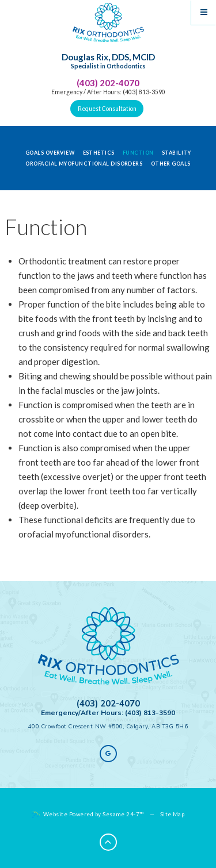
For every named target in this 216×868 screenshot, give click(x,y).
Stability (176, 153)
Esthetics (99, 153)
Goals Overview (50, 153)
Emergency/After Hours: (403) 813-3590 (108, 713)
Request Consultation (107, 109)
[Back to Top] (108, 842)
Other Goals (171, 164)
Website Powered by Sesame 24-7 (88, 815)
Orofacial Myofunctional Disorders (84, 164)
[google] (108, 754)
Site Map (173, 814)
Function (138, 153)
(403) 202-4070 (108, 83)
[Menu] (204, 12)
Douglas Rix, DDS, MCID (108, 62)
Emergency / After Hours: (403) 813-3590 (108, 92)
